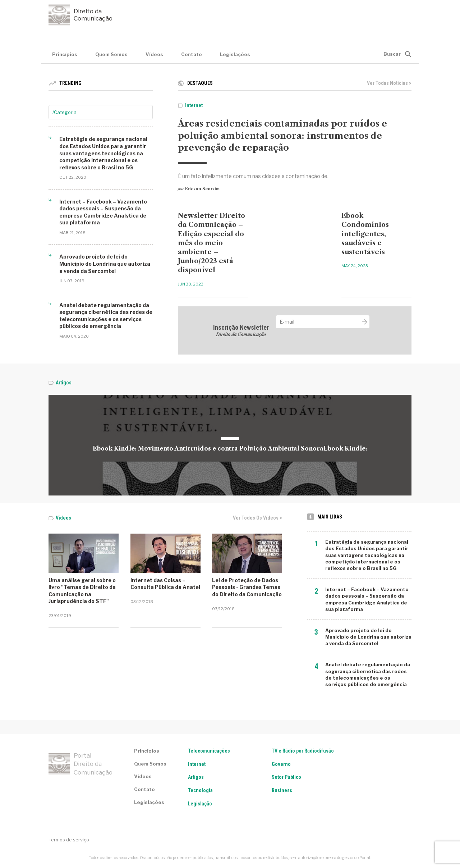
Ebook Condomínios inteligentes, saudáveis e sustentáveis (365, 234)
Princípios (65, 54)
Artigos (64, 383)
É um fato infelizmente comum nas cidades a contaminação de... (254, 176)
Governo (281, 764)
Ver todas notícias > (389, 83)
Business (282, 790)
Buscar (392, 54)
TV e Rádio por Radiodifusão (303, 751)
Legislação (200, 804)
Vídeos (154, 54)
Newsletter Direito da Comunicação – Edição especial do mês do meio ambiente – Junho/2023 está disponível (211, 243)
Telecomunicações (209, 751)
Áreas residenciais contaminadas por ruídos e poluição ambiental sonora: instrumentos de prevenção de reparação (282, 136)
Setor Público (286, 777)
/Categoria (65, 112)
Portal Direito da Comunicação (80, 764)
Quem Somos (111, 54)
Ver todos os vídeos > (257, 518)
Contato (192, 54)
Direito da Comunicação (80, 15)
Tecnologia (200, 790)
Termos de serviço (69, 840)
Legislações (235, 54)
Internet (194, 105)
